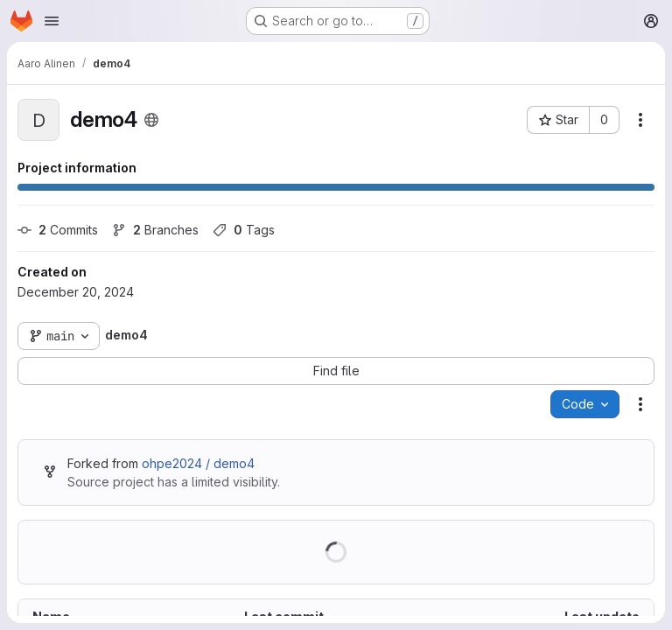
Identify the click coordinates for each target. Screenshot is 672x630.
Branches (155, 230)
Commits (58, 230)
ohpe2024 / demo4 (198, 463)
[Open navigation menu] (52, 21)
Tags (244, 230)
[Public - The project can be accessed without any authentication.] (151, 120)
